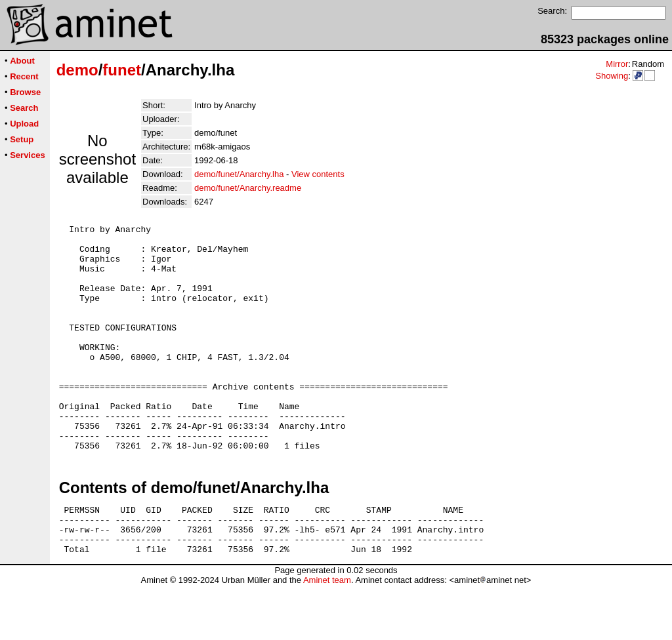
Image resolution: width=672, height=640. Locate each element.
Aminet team (327, 635)
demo (77, 70)
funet (122, 70)
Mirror (617, 64)
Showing (612, 76)
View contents (318, 174)
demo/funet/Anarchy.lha (239, 174)
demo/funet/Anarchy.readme (248, 188)
